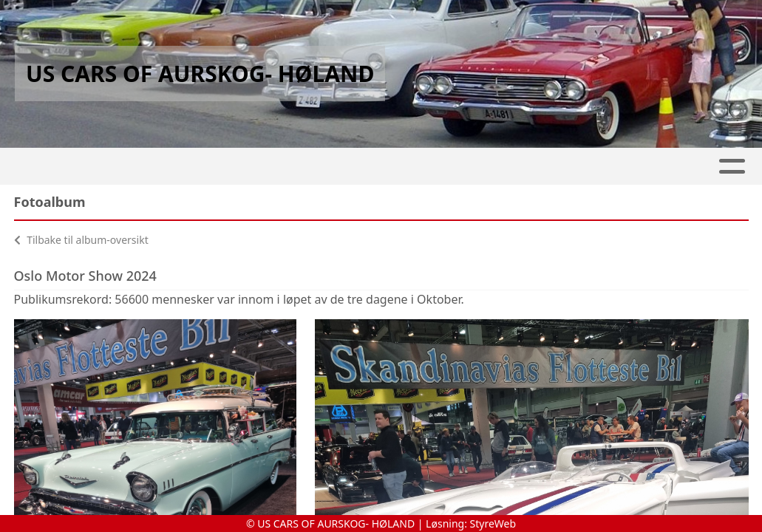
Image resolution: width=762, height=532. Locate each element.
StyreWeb (493, 524)
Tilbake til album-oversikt (81, 240)
